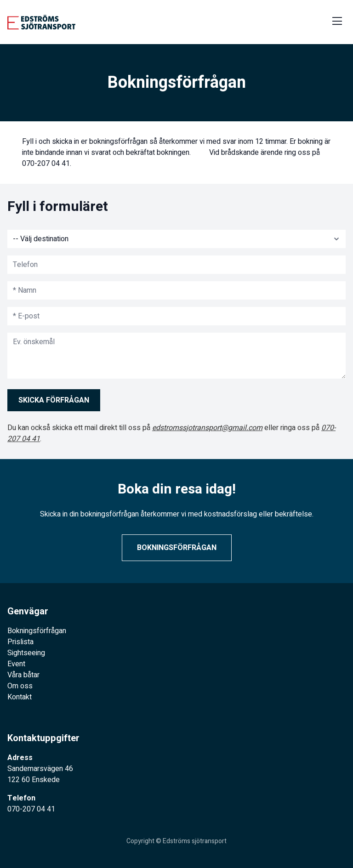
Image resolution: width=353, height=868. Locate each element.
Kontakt (20, 697)
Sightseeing (26, 653)
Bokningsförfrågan (177, 548)
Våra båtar (23, 675)
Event (16, 664)
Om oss (20, 686)
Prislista (20, 642)
